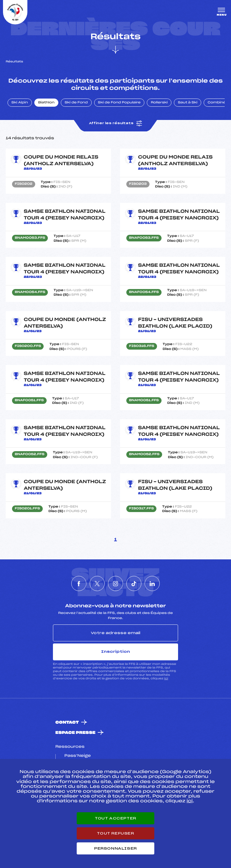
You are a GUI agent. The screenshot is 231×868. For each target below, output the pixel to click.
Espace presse (75, 733)
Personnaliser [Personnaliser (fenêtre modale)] (115, 848)
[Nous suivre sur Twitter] (97, 583)
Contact (67, 723)
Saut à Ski (188, 103)
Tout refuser (115, 833)
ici (166, 679)
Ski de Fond (76, 103)
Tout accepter (115, 818)
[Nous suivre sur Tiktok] (134, 583)
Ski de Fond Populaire (119, 103)
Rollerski (159, 103)
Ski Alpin (20, 103)
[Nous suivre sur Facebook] (79, 583)
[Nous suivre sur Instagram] (115, 583)
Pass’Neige (78, 756)
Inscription (115, 652)
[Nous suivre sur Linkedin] (152, 583)
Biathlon (46, 103)
